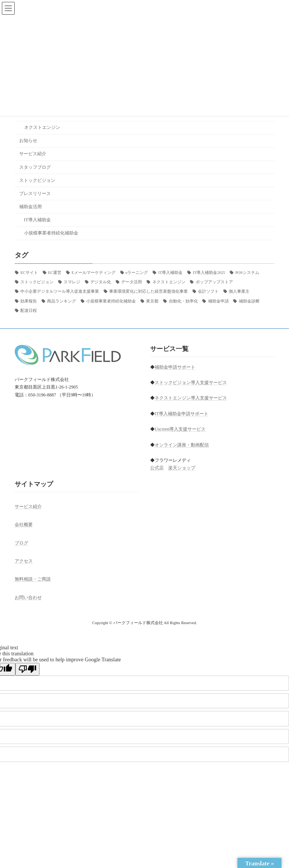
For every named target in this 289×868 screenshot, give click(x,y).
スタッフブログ (35, 167)
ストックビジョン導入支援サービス (191, 383)
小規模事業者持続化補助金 (51, 233)
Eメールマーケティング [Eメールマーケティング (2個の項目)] (93, 273)
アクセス (24, 561)
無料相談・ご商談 (33, 579)
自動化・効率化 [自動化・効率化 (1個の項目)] (183, 301)
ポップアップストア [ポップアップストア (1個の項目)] (214, 282)
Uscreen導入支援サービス (180, 429)
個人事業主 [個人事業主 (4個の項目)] (239, 291)
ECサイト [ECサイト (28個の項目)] (29, 273)
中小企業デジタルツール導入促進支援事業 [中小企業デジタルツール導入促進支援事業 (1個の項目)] (60, 291)
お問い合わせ (28, 597)
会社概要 (24, 525)
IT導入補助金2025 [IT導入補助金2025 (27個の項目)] (209, 273)
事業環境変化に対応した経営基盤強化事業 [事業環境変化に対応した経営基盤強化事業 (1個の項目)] (148, 291)
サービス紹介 (33, 154)
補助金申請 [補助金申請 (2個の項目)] (218, 301)
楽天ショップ (182, 468)
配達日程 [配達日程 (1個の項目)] (29, 311)
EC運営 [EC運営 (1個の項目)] (55, 273)
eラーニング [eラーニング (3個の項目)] (137, 273)
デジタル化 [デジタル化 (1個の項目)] (101, 282)
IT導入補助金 (38, 220)
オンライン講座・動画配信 (182, 445)
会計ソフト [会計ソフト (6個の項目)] (208, 291)
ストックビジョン (37, 180)
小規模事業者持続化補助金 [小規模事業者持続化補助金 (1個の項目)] (111, 301)
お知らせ (28, 141)
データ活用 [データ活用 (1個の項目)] (132, 282)
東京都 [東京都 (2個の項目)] (152, 301)
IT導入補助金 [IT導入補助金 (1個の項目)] (170, 273)
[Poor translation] (27, 669)
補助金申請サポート (175, 367)
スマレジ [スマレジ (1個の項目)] (72, 282)
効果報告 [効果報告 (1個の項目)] (29, 301)
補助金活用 (30, 207)
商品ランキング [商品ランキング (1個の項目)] (62, 301)
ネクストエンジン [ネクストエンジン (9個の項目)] (169, 282)
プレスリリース (35, 194)
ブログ (21, 543)
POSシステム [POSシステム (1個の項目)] (247, 273)
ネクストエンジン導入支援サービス (191, 398)
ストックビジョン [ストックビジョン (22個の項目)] (37, 282)
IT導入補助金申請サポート (182, 414)
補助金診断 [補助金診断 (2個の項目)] (249, 301)
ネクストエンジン (42, 127)
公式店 (157, 468)
